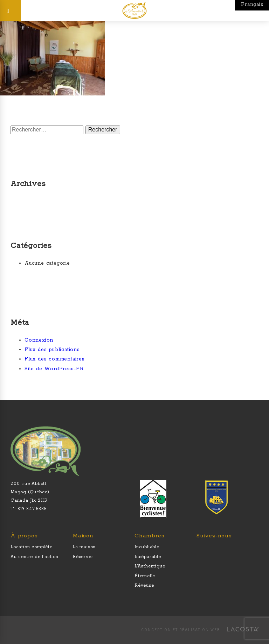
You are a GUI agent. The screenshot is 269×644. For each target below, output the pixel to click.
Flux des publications (52, 350)
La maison (84, 547)
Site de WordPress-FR (54, 369)
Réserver (83, 557)
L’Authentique (150, 566)
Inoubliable (147, 547)
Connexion (39, 340)
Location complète (32, 547)
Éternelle (145, 576)
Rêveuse (144, 585)
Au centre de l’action (35, 557)
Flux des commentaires (55, 359)
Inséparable (148, 557)
